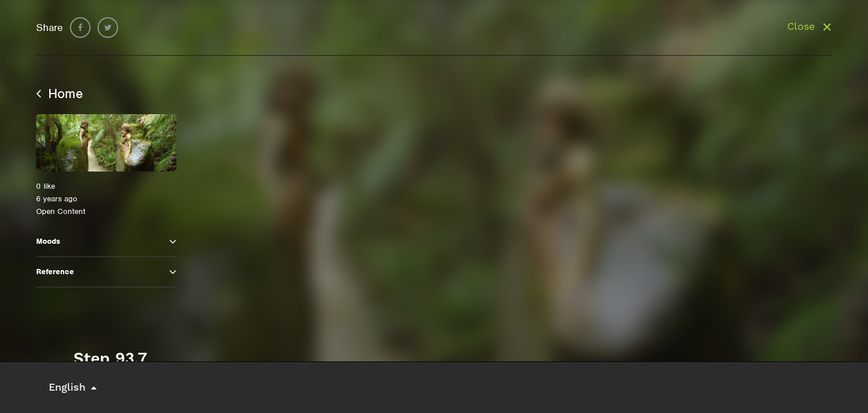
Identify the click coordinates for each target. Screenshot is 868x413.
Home (60, 93)
